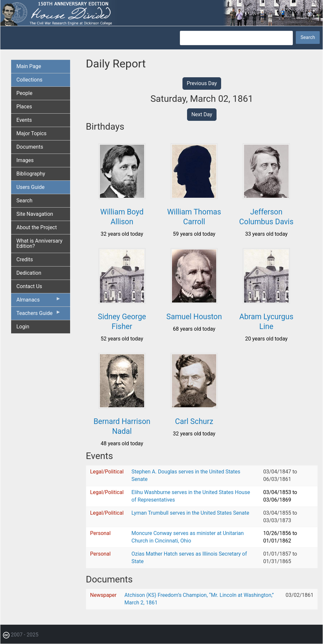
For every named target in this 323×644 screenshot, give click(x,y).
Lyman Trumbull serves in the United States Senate (190, 513)
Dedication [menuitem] (29, 273)
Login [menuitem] (23, 327)
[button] (122, 197)
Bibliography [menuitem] (31, 174)
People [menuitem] (24, 93)
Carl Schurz (194, 422)
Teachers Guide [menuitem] (39, 315)
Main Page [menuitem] (29, 66)
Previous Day (202, 83)
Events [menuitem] (24, 120)
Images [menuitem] (25, 160)
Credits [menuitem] (25, 259)
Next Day (202, 114)
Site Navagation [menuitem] (35, 214)
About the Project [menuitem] (37, 227)
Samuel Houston (194, 317)
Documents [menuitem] (30, 147)
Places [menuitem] (24, 107)
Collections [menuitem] (29, 80)
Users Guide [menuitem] (30, 187)
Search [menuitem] (24, 201)
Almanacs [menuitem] (39, 301)
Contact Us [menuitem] (29, 286)
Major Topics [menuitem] (31, 133)
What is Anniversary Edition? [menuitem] (39, 243)
